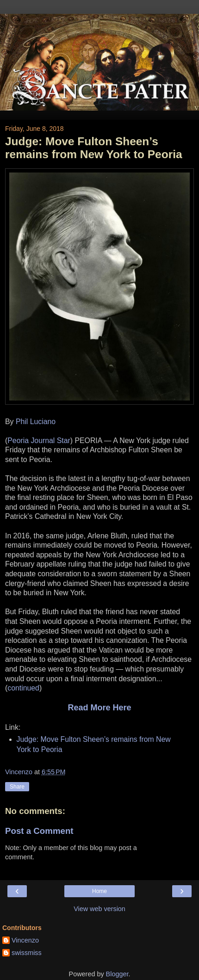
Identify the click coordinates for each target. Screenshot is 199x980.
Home (99, 891)
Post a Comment (39, 831)
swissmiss (27, 953)
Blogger (117, 974)
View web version (99, 909)
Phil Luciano (36, 422)
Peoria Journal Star (39, 441)
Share (17, 787)
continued (23, 688)
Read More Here (99, 708)
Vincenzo (25, 940)
